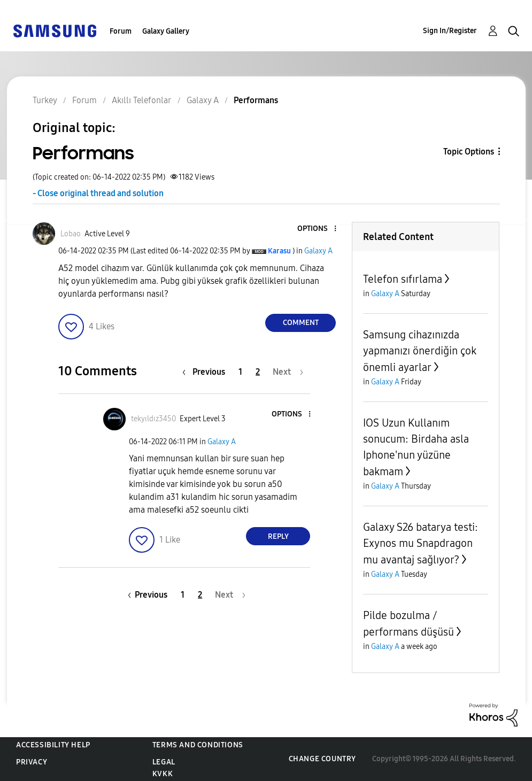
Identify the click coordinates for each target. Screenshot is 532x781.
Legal (164, 762)
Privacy (32, 762)
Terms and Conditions (198, 745)
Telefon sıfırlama (403, 279)
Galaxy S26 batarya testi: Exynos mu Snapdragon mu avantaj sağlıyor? (421, 543)
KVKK (163, 774)
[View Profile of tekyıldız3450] (153, 419)
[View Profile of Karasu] (279, 251)
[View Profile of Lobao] (71, 234)
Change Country (322, 759)
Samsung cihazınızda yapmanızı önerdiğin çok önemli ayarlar (420, 351)
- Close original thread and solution (98, 193)
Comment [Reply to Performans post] (301, 323)
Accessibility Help (53, 745)
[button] (318, 229)
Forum (121, 31)
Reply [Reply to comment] (278, 536)
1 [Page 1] (240, 372)
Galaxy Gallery (166, 31)
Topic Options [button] (469, 152)
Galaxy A (318, 251)
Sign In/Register (450, 31)
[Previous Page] (206, 372)
